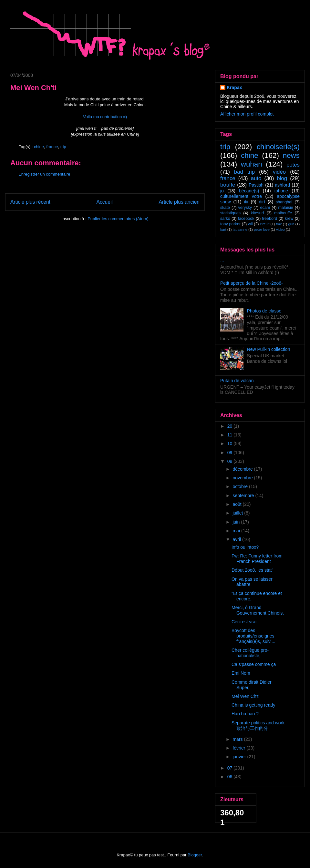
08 (230, 461)
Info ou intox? (245, 547)
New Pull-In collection (269, 349)
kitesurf (258, 213)
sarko (225, 219)
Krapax (234, 87)
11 (230, 435)
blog (282, 178)
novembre (243, 478)
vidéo (279, 172)
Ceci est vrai (244, 622)
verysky (245, 208)
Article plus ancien (179, 202)
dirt (262, 202)
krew (289, 219)
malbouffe (283, 213)
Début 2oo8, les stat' (252, 570)
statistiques (230, 213)
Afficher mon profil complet (247, 114)
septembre (244, 495)
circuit (265, 224)
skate (225, 208)
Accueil (105, 202)
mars (238, 739)
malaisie (286, 208)
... (222, 260)
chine (39, 147)
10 (230, 444)
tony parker (230, 224)
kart (223, 230)
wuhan (252, 164)
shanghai (284, 202)
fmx (279, 224)
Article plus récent (30, 202)
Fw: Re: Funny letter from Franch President (257, 559)
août (238, 504)
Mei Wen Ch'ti (245, 696)
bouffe (228, 185)
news (291, 155)
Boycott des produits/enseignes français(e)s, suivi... (253, 636)
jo (222, 191)
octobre (241, 486)
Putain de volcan (237, 381)
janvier (240, 757)
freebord (269, 219)
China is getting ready (253, 705)
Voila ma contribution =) (105, 117)
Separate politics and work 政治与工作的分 (258, 725)
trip (63, 147)
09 (230, 453)
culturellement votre (241, 196)
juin (237, 522)
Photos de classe (264, 311)
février (239, 748)
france (52, 147)
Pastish (256, 185)
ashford (282, 185)
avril (237, 539)
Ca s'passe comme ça (254, 664)
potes (293, 165)
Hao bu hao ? (245, 714)
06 (230, 777)
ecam (265, 208)
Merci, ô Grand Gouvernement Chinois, (258, 610)
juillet (238, 513)
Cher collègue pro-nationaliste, (250, 653)
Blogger (195, 855)
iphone (281, 191)
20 (230, 426)
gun (291, 224)
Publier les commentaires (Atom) (118, 219)
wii (250, 224)
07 (230, 768)
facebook (246, 219)
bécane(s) (249, 191)
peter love (262, 230)
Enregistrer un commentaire (44, 174)
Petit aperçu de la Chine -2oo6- (252, 283)
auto (256, 178)
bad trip (244, 172)
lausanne (240, 230)
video (280, 230)
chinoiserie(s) (278, 147)
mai (237, 531)
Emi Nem (241, 673)
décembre (243, 469)
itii (246, 202)
